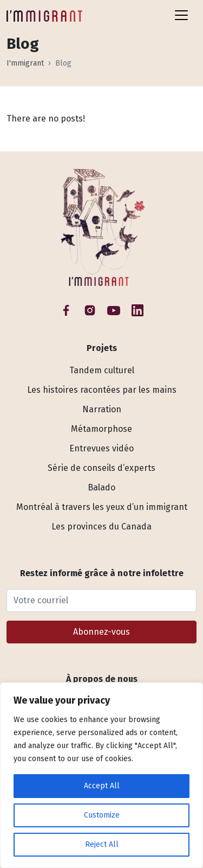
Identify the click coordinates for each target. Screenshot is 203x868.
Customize (102, 815)
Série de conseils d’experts (101, 468)
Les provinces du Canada (101, 526)
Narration (102, 409)
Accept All (102, 786)
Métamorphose (101, 429)
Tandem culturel (102, 370)
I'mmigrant (25, 63)
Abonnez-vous (101, 632)
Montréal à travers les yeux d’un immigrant (102, 507)
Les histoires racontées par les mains (102, 390)
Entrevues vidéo (101, 448)
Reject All (102, 844)
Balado (101, 487)
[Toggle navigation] (181, 15)
